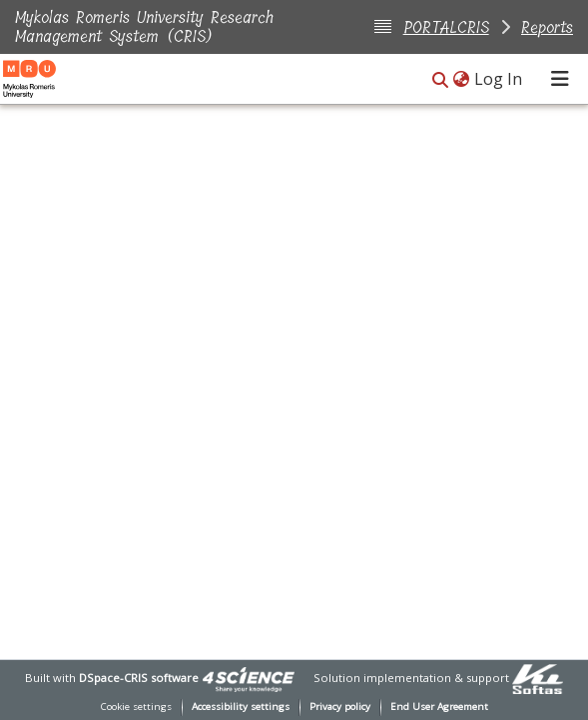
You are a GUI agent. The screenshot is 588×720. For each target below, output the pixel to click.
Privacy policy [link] (340, 707)
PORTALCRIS (446, 27)
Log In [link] (499, 79)
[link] (249, 678)
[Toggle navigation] (560, 79)
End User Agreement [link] (439, 707)
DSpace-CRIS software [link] (139, 678)
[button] (440, 80)
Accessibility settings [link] (241, 707)
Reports (547, 27)
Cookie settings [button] (136, 707)
